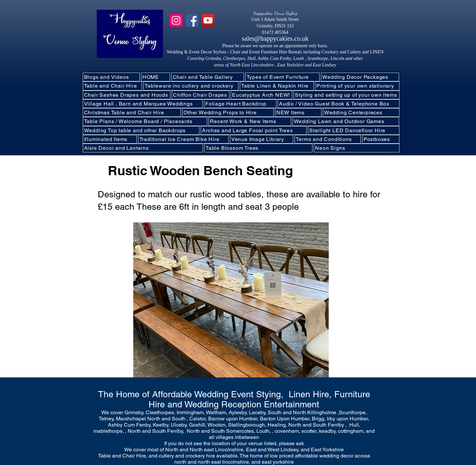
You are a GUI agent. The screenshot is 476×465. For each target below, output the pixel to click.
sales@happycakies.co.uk (275, 38)
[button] (191, 86)
